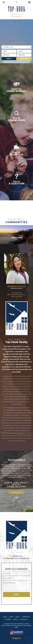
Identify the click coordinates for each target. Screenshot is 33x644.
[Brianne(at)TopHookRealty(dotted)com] (29, 2)
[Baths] (24, 51)
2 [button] (16, 497)
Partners (8, 619)
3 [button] (18, 497)
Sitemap (9, 625)
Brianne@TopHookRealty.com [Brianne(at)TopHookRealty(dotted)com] (17, 295)
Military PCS (24, 619)
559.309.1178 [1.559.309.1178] (17, 293)
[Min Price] (9, 55)
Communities (26, 617)
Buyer (11, 617)
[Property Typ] (16, 47)
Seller (17, 617)
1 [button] (15, 497)
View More (16, 492)
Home (5, 617)
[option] (16, 235)
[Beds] (9, 51)
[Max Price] (24, 55)
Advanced (24, 59)
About (16, 619)
